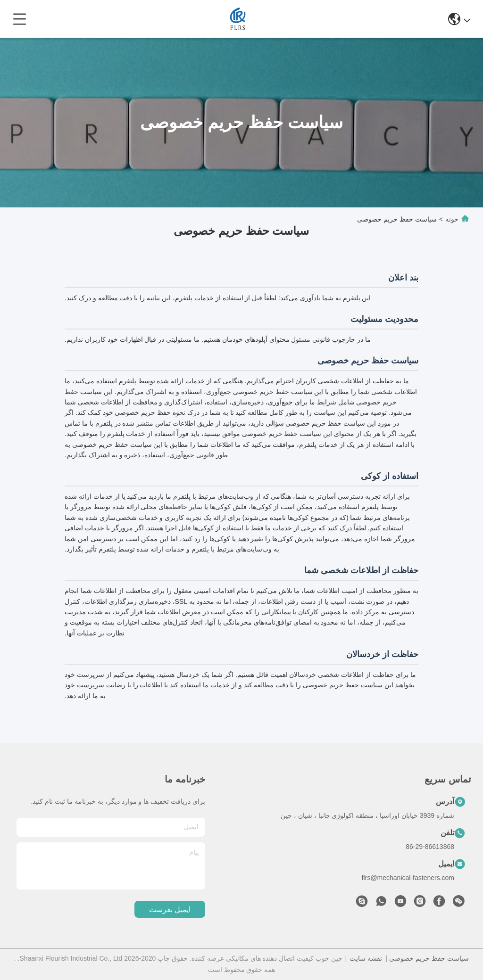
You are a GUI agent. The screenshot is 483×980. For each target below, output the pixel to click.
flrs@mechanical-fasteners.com (408, 878)
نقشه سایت (366, 958)
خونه (452, 219)
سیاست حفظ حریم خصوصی (429, 958)
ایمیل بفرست (170, 910)
